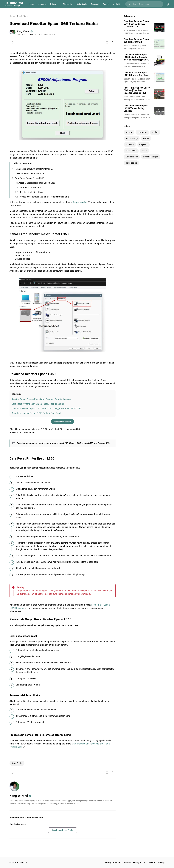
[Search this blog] (146, 4)
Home (31, 4)
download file (131, 163)
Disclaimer (151, 862)
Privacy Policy (139, 862)
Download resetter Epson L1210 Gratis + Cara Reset (36, 413)
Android (117, 4)
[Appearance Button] (167, 4)
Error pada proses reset (30, 187)
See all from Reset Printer (63, 830)
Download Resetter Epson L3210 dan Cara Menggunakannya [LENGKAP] (46, 409)
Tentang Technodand (113, 862)
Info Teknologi (132, 138)
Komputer (42, 4)
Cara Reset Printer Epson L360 (29, 178)
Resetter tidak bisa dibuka (32, 192)
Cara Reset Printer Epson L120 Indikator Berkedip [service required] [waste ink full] (136, 57)
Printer (53, 4)
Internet (146, 138)
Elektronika (68, 4)
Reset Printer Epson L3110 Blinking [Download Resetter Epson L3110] (137, 90)
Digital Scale (82, 4)
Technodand (14, 3)
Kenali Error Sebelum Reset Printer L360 (34, 169)
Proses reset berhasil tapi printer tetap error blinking (44, 197)
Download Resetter (63, 422)
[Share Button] (113, 42)
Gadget (106, 4)
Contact (128, 862)
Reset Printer (17, 763)
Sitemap (161, 862)
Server (144, 151)
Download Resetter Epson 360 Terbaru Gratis (136, 41)
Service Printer (132, 157)
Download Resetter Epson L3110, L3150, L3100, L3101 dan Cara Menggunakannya (136, 24)
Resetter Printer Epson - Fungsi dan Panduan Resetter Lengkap (41, 399)
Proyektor (143, 145)
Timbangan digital (151, 157)
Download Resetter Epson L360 (30, 174)
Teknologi (95, 4)
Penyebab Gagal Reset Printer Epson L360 (35, 183)
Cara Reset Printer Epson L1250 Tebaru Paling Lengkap (38, 404)
